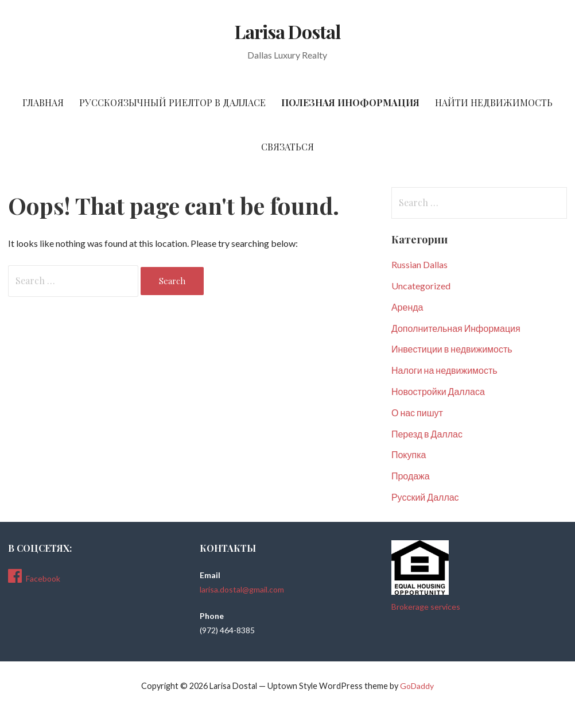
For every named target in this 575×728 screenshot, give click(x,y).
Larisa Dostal (287, 31)
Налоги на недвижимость (444, 370)
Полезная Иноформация (350, 102)
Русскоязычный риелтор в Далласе (172, 102)
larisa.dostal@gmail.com (242, 589)
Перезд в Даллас (427, 434)
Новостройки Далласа (438, 391)
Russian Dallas (419, 264)
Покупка (409, 454)
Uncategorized (421, 286)
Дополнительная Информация (456, 328)
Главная (43, 102)
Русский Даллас (425, 497)
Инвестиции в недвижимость (452, 349)
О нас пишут (417, 413)
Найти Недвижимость (494, 102)
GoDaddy (417, 686)
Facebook (34, 576)
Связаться (287, 147)
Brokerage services (426, 607)
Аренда (407, 307)
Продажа (411, 476)
